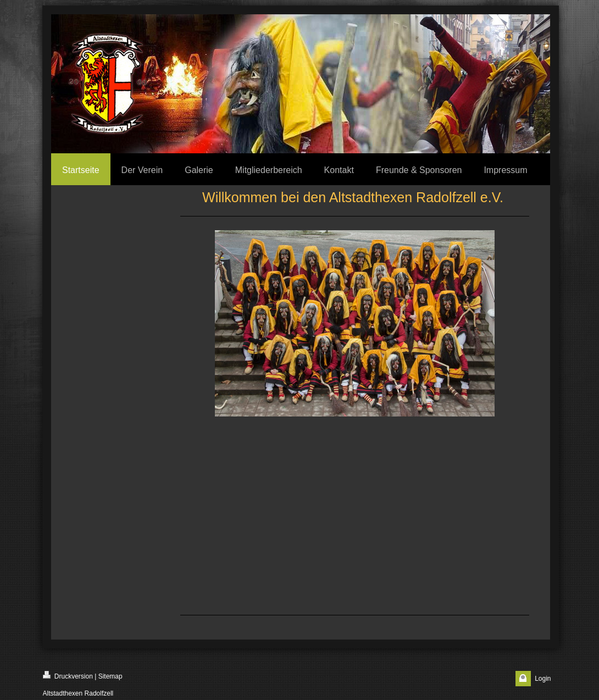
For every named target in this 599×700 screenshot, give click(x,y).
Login (543, 679)
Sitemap (110, 676)
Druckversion (68, 676)
